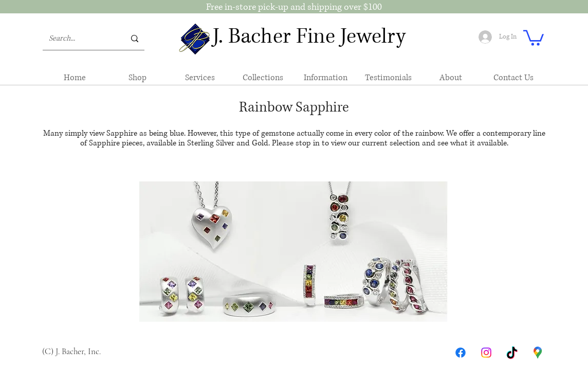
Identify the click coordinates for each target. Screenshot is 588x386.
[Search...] (79, 39)
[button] (534, 37)
